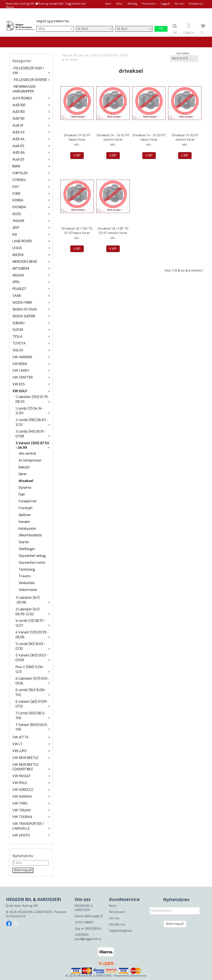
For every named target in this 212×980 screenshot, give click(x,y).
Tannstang (27, 569)
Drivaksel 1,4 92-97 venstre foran (185, 137)
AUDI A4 (18, 139)
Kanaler (24, 522)
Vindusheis (27, 583)
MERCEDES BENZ (25, 262)
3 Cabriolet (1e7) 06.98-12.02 (28, 612)
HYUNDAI (19, 207)
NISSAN (18, 275)
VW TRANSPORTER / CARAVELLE (28, 826)
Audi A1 (18, 125)
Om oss (179, 4)
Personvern (149, 4)
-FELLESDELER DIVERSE (30, 80)
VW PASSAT (22, 776)
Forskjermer (28, 501)
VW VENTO (21, 835)
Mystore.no (18, 916)
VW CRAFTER (23, 377)
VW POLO (20, 783)
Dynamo (25, 488)
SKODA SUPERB (24, 316)
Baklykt (24, 467)
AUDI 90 (18, 119)
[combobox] (55, 29)
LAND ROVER (22, 241)
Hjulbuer (25, 515)
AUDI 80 (19, 112)
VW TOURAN (22, 817)
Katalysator (27, 529)
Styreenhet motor (32, 563)
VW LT (17, 744)
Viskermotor (28, 590)
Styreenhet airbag (32, 556)
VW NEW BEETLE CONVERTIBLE (25, 767)
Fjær (22, 494)
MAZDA (18, 255)
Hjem (108, 4)
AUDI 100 (19, 105)
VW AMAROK (22, 357)
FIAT (16, 187)
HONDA (18, 200)
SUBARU (18, 323)
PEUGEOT (20, 289)
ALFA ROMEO (22, 98)
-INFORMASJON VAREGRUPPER (24, 89)
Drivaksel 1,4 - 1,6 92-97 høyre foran (149, 137)
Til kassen (197, 11)
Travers (25, 576)
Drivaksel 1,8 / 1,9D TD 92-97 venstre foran (113, 231)
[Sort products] (184, 58)
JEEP (16, 228)
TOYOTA (19, 343)
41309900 (82, 935)
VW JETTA (20, 737)
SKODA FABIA (22, 303)
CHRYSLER (20, 173)
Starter (24, 542)
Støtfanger (27, 549)
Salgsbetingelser (121, 931)
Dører (23, 474)
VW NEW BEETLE (25, 758)
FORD (16, 194)
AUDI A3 (18, 132)
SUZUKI (18, 330)
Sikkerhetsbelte (30, 535)
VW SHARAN (22, 797)
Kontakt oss (196, 4)
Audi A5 (18, 146)
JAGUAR (18, 221)
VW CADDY (21, 371)
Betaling (132, 4)
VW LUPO (20, 751)
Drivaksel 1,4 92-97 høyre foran (77, 137)
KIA (15, 234)
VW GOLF (20, 391)
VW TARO (20, 803)
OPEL (16, 282)
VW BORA (20, 364)
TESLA (17, 337)
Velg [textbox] (42, 29)
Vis (161, 29)
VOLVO (18, 350)
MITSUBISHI (21, 268)
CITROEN (19, 180)
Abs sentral (27, 453)
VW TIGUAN (21, 810)
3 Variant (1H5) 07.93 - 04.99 (108, 55)
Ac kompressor (30, 460)
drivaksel (26, 481)
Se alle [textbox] (83, 29)
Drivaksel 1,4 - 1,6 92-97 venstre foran (113, 137)
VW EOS (19, 384)
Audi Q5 (18, 159)
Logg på (165, 4)
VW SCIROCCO (23, 790)
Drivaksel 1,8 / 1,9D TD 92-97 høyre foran (77, 231)
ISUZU (17, 214)
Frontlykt (26, 508)
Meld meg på (175, 924)
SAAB (17, 296)
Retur (119, 4)
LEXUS (17, 248)
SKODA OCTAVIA (25, 309)
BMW (16, 166)
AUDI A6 (19, 153)
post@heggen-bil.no (88, 939)
